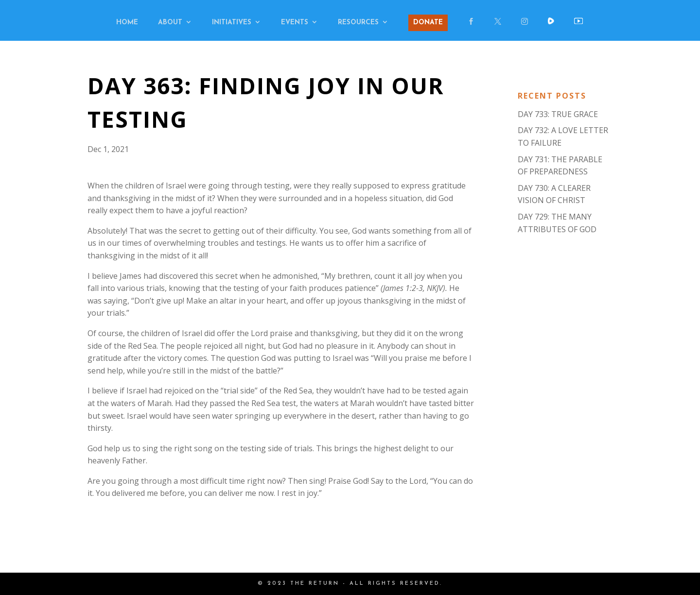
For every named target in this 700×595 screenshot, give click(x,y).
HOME (127, 23)
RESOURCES (358, 23)
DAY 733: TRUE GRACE (558, 114)
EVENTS (295, 23)
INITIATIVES (232, 23)
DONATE (428, 23)
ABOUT (170, 23)
